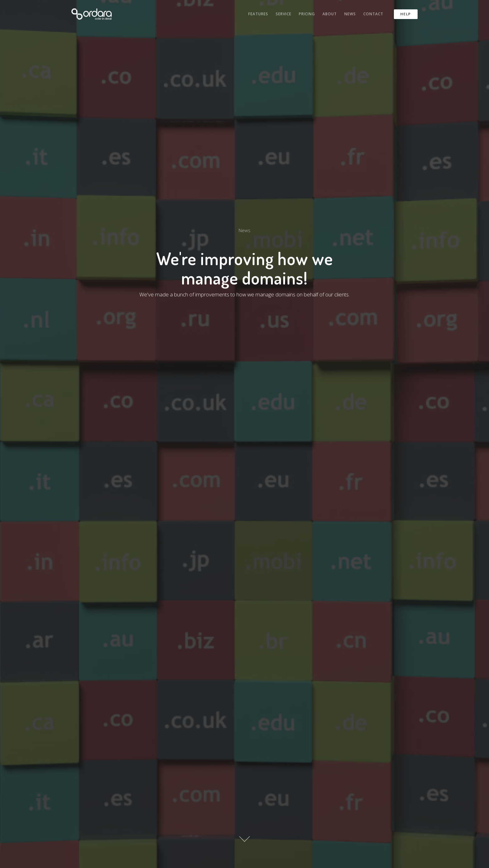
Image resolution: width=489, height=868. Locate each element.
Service (283, 14)
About (330, 14)
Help (406, 14)
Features (258, 14)
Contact (373, 14)
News (350, 14)
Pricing (307, 14)
